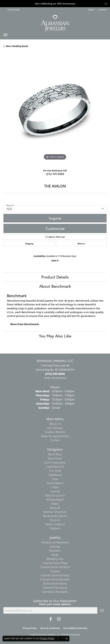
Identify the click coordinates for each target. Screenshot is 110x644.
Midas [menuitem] (55, 504)
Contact (55, 440)
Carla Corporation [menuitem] (55, 463)
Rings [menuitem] (55, 555)
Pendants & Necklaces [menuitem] (55, 542)
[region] (55, 110)
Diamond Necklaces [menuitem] (55, 588)
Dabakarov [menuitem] (55, 475)
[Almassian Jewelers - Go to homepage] (55, 22)
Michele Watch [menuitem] (55, 500)
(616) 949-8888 (55, 174)
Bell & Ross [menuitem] (55, 454)
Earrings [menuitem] (55, 546)
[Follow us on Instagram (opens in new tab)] (59, 619)
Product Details (55, 277)
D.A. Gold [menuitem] (55, 471)
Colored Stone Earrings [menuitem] (55, 575)
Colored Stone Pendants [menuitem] (55, 567)
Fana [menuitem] (55, 479)
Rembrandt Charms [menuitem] (55, 516)
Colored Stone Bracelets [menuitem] (55, 579)
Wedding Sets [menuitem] (55, 559)
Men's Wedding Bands (17, 46)
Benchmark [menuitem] (55, 458)
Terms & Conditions (50, 628)
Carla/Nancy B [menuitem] (55, 467)
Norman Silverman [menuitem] (55, 512)
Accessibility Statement (75, 628)
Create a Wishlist (55, 432)
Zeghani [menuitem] (55, 528)
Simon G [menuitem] (55, 520)
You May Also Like (55, 336)
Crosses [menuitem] (55, 571)
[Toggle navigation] (5, 36)
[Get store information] (55, 378)
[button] (91, 10)
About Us (55, 424)
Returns (81, 244)
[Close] (106, 4)
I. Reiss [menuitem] (55, 487)
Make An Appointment (55, 436)
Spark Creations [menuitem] (55, 524)
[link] (13, 10)
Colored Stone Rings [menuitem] (55, 563)
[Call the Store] (55, 374)
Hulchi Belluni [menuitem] (55, 483)
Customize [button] (55, 228)
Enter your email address (55, 604)
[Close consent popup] (67, 639)
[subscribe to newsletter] (102, 610)
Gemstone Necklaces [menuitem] (55, 592)
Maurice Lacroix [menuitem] (55, 495)
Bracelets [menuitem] (55, 551)
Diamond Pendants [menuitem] (55, 584)
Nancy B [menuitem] (55, 508)
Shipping (29, 244)
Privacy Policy (30, 628)
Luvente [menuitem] (55, 491)
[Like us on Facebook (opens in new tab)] (51, 619)
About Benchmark (55, 286)
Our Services (55, 428)
